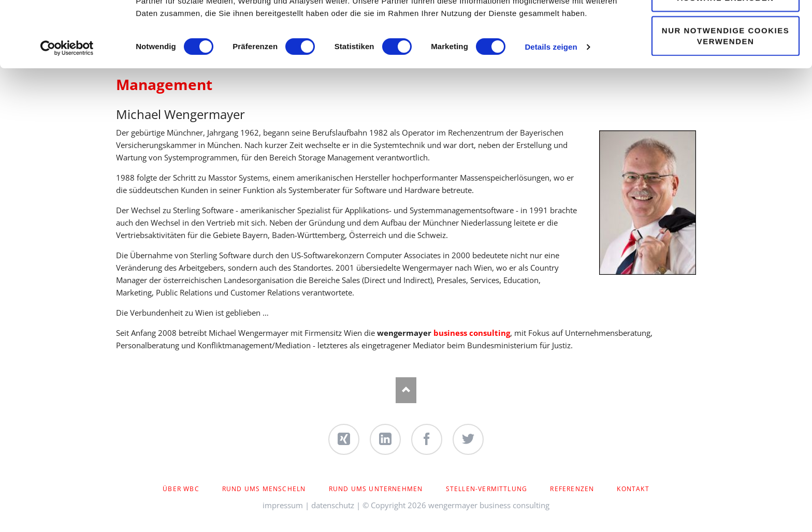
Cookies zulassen (726, 27)
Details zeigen (551, 108)
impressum (283, 505)
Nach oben (406, 390)
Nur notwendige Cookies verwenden (726, 97)
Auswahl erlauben (725, 59)
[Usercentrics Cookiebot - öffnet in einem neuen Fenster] (67, 110)
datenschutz (333, 505)
